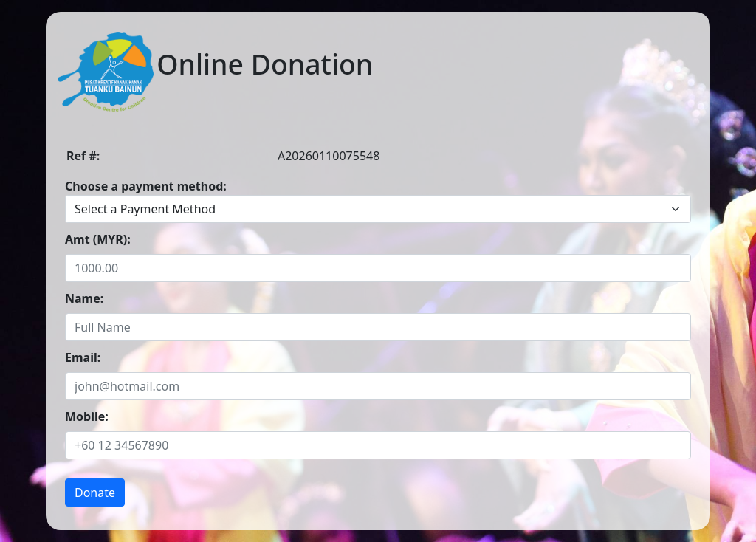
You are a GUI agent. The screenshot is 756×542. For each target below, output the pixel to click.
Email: (83, 357)
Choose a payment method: (146, 186)
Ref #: (83, 156)
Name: (84, 298)
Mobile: (87, 416)
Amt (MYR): (98, 239)
